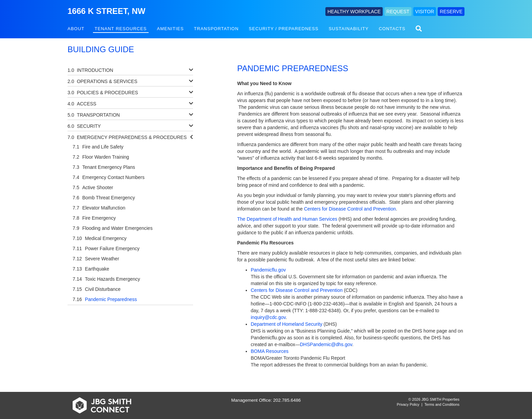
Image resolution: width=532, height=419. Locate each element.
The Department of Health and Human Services (287, 219)
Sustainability (349, 29)
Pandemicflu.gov (268, 270)
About (76, 29)
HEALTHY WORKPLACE (354, 12)
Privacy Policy (408, 404)
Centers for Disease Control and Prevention (350, 209)
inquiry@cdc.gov (268, 317)
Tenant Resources (121, 29)
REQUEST (398, 12)
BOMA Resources (270, 351)
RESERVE (451, 12)
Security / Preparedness (283, 29)
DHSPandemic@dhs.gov (326, 344)
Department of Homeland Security (287, 324)
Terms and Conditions (442, 404)
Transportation (216, 29)
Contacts (392, 29)
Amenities (170, 29)
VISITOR (425, 12)
